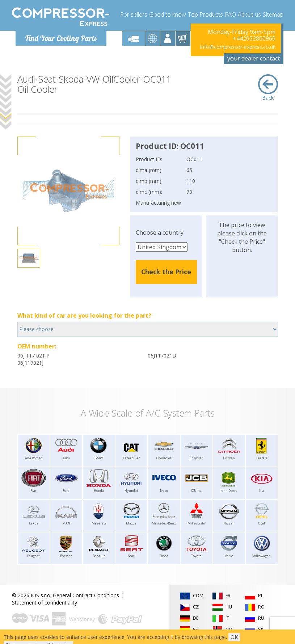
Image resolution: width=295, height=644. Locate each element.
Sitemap (273, 14)
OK (234, 637)
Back (268, 88)
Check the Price (166, 272)
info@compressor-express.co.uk (238, 47)
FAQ (230, 14)
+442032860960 (254, 38)
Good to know (168, 14)
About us (249, 14)
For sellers (134, 14)
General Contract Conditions (86, 595)
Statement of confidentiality (45, 603)
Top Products (205, 14)
